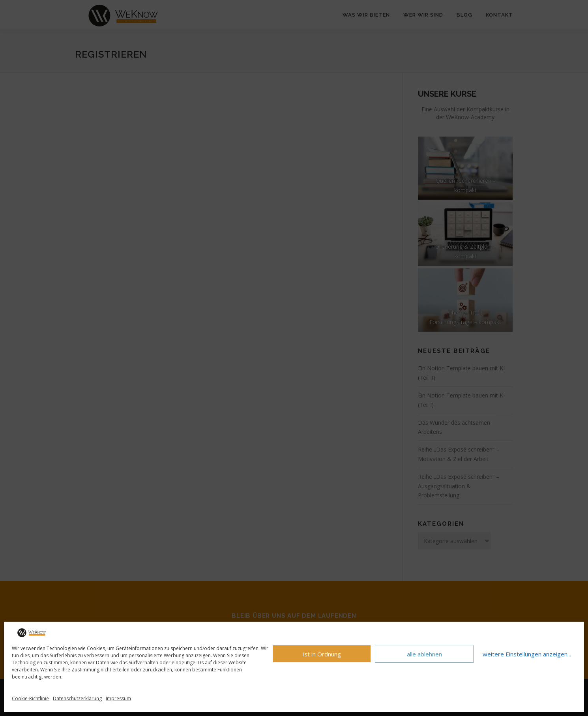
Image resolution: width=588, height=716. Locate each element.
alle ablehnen (424, 654)
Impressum (118, 698)
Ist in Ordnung (322, 654)
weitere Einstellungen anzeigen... (527, 654)
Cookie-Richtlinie (30, 698)
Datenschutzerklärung (77, 698)
